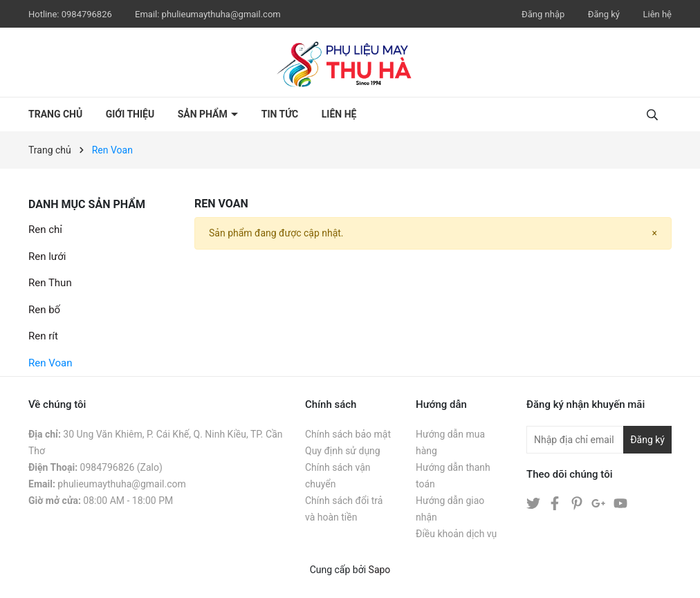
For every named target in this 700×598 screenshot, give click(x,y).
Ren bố (44, 310)
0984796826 (88, 14)
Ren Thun (50, 283)
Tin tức (280, 114)
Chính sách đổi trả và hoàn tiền (344, 509)
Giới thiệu (130, 114)
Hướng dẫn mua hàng (450, 442)
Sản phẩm (204, 114)
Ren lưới (47, 256)
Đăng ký (604, 14)
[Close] (655, 233)
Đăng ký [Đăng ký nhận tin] (647, 440)
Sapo (380, 570)
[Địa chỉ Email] (599, 440)
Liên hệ (657, 14)
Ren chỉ (45, 230)
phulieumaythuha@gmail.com (221, 14)
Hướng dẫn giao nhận (450, 509)
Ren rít (43, 336)
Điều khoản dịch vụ (456, 534)
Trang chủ (55, 114)
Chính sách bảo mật (348, 434)
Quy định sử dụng (343, 451)
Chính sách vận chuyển (338, 476)
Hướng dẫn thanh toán (453, 476)
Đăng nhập (543, 14)
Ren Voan (50, 363)
